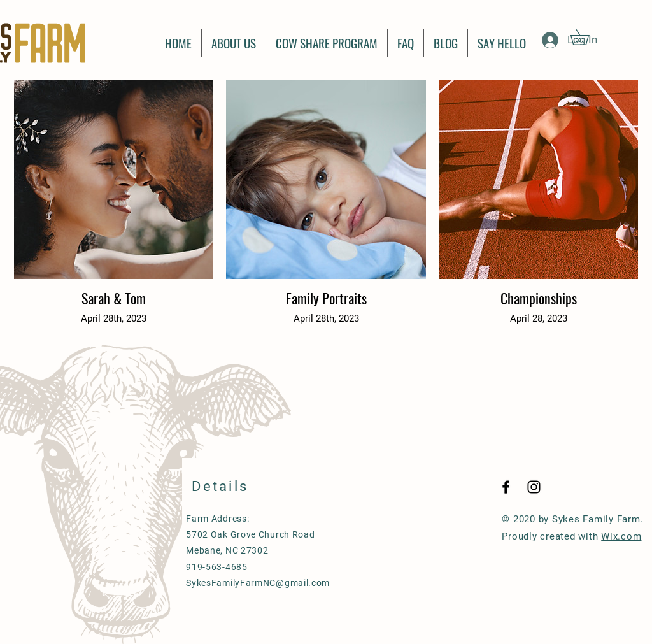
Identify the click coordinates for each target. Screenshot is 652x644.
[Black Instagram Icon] (534, 487)
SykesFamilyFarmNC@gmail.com (258, 583)
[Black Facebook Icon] (506, 487)
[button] (587, 37)
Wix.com (621, 536)
